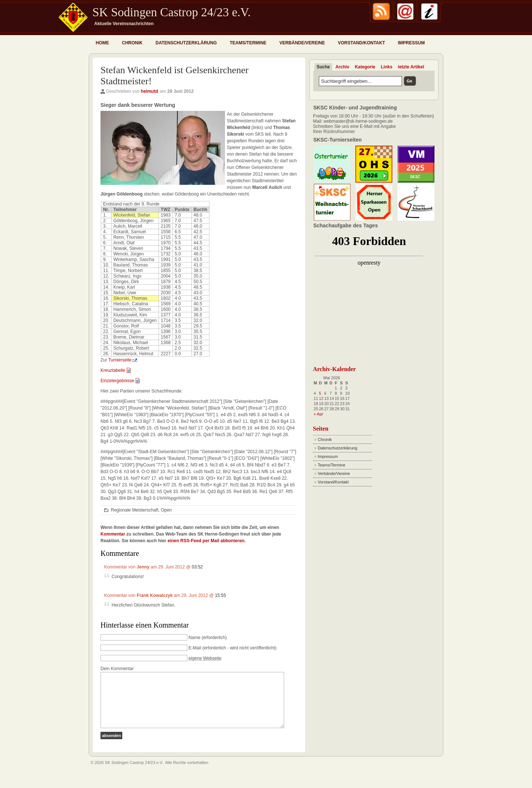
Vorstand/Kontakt (361, 43)
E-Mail (195, 648)
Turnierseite (120, 360)
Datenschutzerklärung (186, 43)
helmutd (149, 91)
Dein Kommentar (117, 669)
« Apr (318, 414)
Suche (323, 67)
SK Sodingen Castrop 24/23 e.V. (171, 12)
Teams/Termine (248, 43)
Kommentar (113, 534)
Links (387, 67)
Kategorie (365, 67)
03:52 (197, 567)
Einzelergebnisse (117, 381)
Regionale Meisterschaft (135, 510)
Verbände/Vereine (302, 43)
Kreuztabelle (113, 370)
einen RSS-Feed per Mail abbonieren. (206, 541)
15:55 (221, 595)
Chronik (132, 43)
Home (102, 43)
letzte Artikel (411, 67)
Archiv (342, 67)
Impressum (411, 43)
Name (194, 638)
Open (166, 510)
